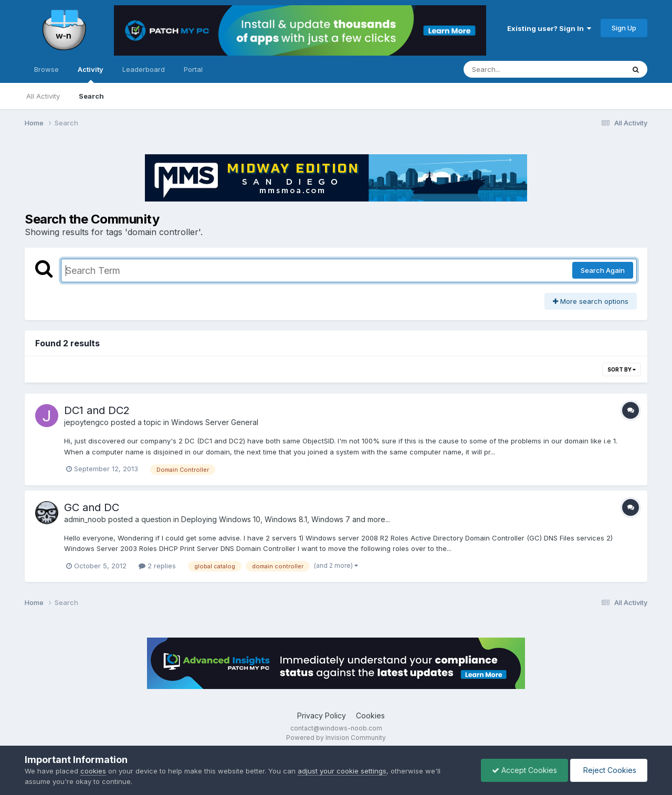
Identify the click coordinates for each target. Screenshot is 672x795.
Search (91, 96)
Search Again (603, 270)
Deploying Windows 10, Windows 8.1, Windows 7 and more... (286, 519)
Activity (91, 74)
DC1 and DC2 (97, 410)
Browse (46, 69)
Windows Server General (215, 422)
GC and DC (92, 507)
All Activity (43, 96)
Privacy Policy (322, 715)
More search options (591, 301)
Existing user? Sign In (549, 28)
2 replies (157, 566)
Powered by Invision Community (336, 738)
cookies (93, 771)
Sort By (622, 369)
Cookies (370, 715)
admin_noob (85, 519)
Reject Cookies (609, 770)
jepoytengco (86, 422)
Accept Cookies (524, 770)
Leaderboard (144, 69)
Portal (193, 69)
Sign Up (624, 28)
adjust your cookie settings (342, 771)
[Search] (515, 69)
